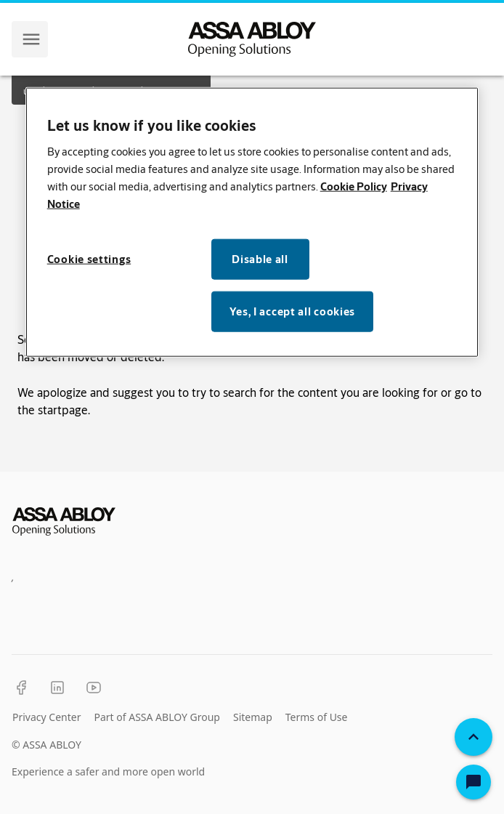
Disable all (260, 258)
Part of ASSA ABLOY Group (157, 717)
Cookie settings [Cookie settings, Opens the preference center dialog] (89, 258)
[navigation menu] (31, 39)
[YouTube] (94, 688)
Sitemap (253, 717)
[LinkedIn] (57, 688)
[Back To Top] (473, 737)
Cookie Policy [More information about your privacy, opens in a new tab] (354, 186)
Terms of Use (317, 717)
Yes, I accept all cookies (293, 311)
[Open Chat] (473, 782)
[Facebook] (21, 688)
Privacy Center (46, 717)
